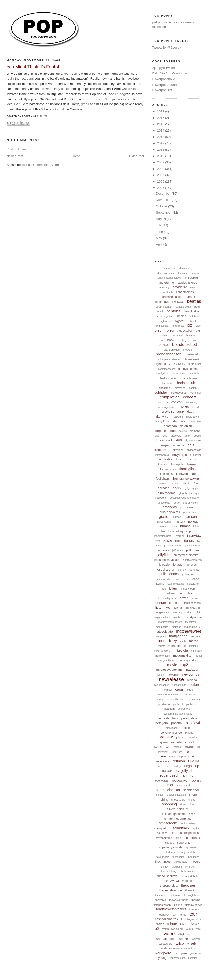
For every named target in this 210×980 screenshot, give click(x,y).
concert (189, 397)
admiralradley (185, 268)
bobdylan (163, 335)
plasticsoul (172, 728)
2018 (161, 111)
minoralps (196, 651)
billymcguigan (162, 326)
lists (158, 608)
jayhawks (163, 550)
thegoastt (177, 867)
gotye (177, 503)
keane (195, 579)
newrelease (171, 679)
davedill (178, 417)
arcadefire (180, 287)
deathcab (170, 426)
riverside (167, 771)
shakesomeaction (176, 795)
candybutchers (188, 369)
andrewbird (191, 278)
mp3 (184, 665)
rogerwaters (161, 781)
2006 (161, 181)
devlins (183, 431)
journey (182, 570)
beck (197, 307)
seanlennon (192, 790)
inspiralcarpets (163, 536)
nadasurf (193, 670)
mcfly (183, 641)
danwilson (163, 416)
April (160, 244)
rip (197, 766)
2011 (161, 150)
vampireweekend (172, 929)
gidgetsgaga (191, 488)
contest (177, 402)
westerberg (166, 944)
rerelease (163, 761)
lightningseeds (192, 603)
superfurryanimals (171, 847)
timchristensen (162, 905)
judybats (194, 570)
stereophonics (189, 833)
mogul (198, 656)
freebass (174, 484)
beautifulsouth (183, 307)
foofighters (163, 479)
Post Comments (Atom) (42, 165)
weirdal (196, 939)
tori (175, 915)
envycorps (180, 455)
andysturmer (167, 283)
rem (163, 756)
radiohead (162, 747)
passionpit (195, 699)
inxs (158, 541)
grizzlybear (187, 507)
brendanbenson (169, 354)
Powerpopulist (162, 90)
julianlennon (170, 574)
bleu (170, 330)
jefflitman (192, 550)
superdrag (184, 843)
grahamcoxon (191, 503)
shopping (169, 804)
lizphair (178, 608)
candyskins (162, 374)
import (190, 531)
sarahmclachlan (168, 790)
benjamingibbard (165, 316)
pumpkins (192, 738)
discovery (176, 436)
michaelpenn (177, 646)
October (162, 206)
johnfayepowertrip (192, 560)
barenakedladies (171, 297)
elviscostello (194, 450)
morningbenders (188, 660)
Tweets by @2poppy (166, 47)
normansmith (179, 685)
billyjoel (192, 321)
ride (167, 766)
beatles (194, 301)
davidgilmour (162, 421)
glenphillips (185, 493)
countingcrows (166, 407)
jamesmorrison (193, 546)
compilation (170, 397)
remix (172, 757)
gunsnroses (190, 512)
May (159, 238)
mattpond (161, 637)
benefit (160, 312)
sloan (192, 814)
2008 (161, 169)
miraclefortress (162, 656)
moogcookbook (166, 660)
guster (164, 516)
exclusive (166, 459)
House (173, 527)
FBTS (193, 460)
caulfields (194, 374)
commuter (196, 393)
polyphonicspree (171, 733)
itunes (189, 540)
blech (159, 330)
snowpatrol (161, 828)
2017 (161, 118)
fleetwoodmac (186, 474)
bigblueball (166, 321)
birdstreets (178, 326)
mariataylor (191, 622)
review (194, 761)
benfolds (174, 311)
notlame (196, 685)
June (160, 232)
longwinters (163, 612)
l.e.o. (182, 593)
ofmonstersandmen (169, 695)
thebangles (178, 857)
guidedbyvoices (170, 512)
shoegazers (178, 800)
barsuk (190, 297)
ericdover (195, 455)
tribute (172, 924)
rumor (169, 785)
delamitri (186, 426)
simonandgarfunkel (173, 814)
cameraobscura (167, 369)
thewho (196, 900)
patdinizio (164, 704)
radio (192, 742)
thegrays (190, 867)
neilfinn (161, 675)
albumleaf (182, 273)
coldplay (161, 392)
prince (180, 737)
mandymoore (193, 617)
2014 (161, 130)
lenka (195, 598)
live (168, 607)
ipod (178, 541)
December (164, 193)
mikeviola (181, 650)
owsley (159, 699)
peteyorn (162, 723)
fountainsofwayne (186, 478)
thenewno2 (171, 881)
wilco (180, 943)
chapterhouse (189, 378)
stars (174, 833)
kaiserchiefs (180, 579)
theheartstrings (169, 871)
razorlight (163, 752)
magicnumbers (162, 617)
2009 (161, 162)
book (171, 340)
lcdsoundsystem (167, 598)
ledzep (184, 598)
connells (163, 402)
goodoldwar (164, 503)
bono (161, 340)
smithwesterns (189, 824)
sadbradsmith (184, 785)
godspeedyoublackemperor (185, 498)
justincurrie (189, 574)
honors (162, 526)
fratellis (162, 484)
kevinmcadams (176, 584)
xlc (176, 953)
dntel (188, 436)
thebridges (193, 857)
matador (176, 627)
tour (193, 914)
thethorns (175, 895)
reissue (191, 751)
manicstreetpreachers (170, 622)
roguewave (180, 780)
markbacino (162, 627)
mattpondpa (178, 636)
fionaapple (177, 464)
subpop (169, 843)
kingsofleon (188, 589)
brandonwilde (172, 350)
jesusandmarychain (166, 560)
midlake (193, 646)
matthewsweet (188, 631)
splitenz (197, 828)
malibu (177, 617)
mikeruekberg (162, 651)
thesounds (161, 895)
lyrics (189, 613)
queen (164, 742)
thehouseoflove (167, 876)
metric (193, 641)
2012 (161, 143)
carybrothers (179, 374)
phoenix (177, 723)
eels (191, 445)
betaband (195, 316)
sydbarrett (191, 848)
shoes (192, 800)
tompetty (194, 909)
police (186, 728)
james (158, 546)
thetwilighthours (192, 895)
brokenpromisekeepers (169, 359)
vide (199, 929)
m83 (197, 612)
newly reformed (97, 99)
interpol (179, 536)
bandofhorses (185, 292)
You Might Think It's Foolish (34, 67)
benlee (182, 316)
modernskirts (182, 655)
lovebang (178, 613)
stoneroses (192, 838)
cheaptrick (165, 388)
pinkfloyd (193, 723)
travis (160, 924)
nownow (167, 690)
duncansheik (164, 440)
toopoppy (164, 915)
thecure (196, 862)
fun (196, 484)
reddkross (177, 752)
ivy (199, 541)
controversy (191, 402)
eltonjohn (178, 450)
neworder (173, 675)
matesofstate (164, 631)
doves (197, 436)
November (164, 200)
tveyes (195, 924)
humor (185, 526)
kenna (160, 584)
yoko (184, 953)
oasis (179, 689)
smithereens (168, 823)
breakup (188, 350)
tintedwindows (194, 905)
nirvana (192, 680)
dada (191, 412)
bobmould (177, 335)
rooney (196, 780)
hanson (177, 517)
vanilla (189, 929)
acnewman (169, 268)
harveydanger (165, 522)
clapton (193, 388)
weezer (184, 939)
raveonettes (193, 747)
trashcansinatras (166, 919)
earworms (178, 445)
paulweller (192, 704)
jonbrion (192, 565)
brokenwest (192, 359)
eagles (165, 445)
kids (163, 589)
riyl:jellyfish (185, 771)
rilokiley (176, 766)
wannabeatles (166, 939)
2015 (161, 124)
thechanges (163, 862)
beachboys (162, 302)
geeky (177, 488)
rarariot (178, 747)
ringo (188, 766)
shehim (194, 795)
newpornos (191, 674)
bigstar (180, 321)
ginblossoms (166, 493)
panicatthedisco (176, 699)
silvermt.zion (187, 804)
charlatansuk (185, 383)
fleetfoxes (166, 474)
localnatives (193, 608)
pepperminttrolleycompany (178, 714)
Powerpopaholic (163, 79)
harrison (191, 517)
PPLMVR (190, 733)
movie (172, 665)
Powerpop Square (165, 85)
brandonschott (184, 344)
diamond (195, 431)
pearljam (169, 709)
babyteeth (167, 292)
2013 (161, 137)
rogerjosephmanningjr (178, 775)
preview (166, 737)
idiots (196, 527)
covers (183, 407)
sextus (160, 795)
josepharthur (166, 569)
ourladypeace (190, 695)
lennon (160, 602)
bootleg (182, 340)
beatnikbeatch (164, 307)
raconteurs (179, 742)
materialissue (192, 627)
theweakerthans (179, 900)
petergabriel (190, 718)
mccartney (167, 641)
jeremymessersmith (186, 555)
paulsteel (178, 704)
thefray (165, 867)
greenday (170, 507)
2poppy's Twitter (163, 68)
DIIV (165, 436)
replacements (187, 757)
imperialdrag (175, 531)
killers (173, 588)
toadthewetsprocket (171, 909)
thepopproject (169, 886)
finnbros (163, 464)
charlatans (166, 383)
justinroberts (163, 579)
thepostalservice (170, 890)
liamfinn (175, 603)
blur (198, 330)
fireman (192, 464)
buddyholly (179, 364)
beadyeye (178, 302)
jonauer (178, 564)
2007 (161, 175)
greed (85, 104)
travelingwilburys (191, 919)
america (195, 273)
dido (157, 436)
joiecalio (164, 565)
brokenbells (192, 354)
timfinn (178, 905)
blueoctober (185, 331)
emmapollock (162, 455)
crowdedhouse (173, 411)
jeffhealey (178, 551)
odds (190, 690)
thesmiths (191, 890)
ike (163, 531)
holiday (193, 522)
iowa (168, 540)
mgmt (161, 646)
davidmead (180, 421)
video (169, 934)
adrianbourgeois (165, 273)
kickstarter (193, 584)
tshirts (184, 924)
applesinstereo (188, 283)
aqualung (164, 287)
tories (183, 915)
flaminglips (188, 469)
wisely (192, 943)
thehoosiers (188, 871)
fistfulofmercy (168, 469)
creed (195, 407)
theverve (161, 900)
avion (193, 287)
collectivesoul (179, 393)
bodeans (192, 335)
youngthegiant (177, 958)
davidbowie (193, 417)
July (159, 225)
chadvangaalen (168, 378)
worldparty (163, 953)
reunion (179, 761)
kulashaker (169, 593)
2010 (161, 156)
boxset (164, 345)
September (164, 213)
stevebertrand (164, 838)
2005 (161, 188)
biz (190, 325)
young (162, 958)
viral (190, 934)
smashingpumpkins (178, 819)
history (180, 522)
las (190, 593)
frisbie (187, 484)
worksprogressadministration (178, 948)
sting (178, 838)
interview (194, 536)
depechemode (166, 431)
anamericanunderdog (170, 278)
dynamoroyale (193, 440)
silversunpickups (178, 809)
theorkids (187, 881)
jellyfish (163, 555)
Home (76, 156)
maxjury (195, 636)
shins (164, 800)
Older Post (136, 156)
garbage (164, 488)
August (161, 219)
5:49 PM (42, 116)
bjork (199, 326)
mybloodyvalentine (169, 670)
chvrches (180, 388)
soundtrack (181, 828)
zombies (193, 958)
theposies (188, 885)
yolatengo (195, 953)
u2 (157, 928)
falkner (181, 459)
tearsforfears (168, 852)
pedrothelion (185, 709)
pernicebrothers (168, 718)
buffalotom (195, 364)
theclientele (181, 862)
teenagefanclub (186, 852)
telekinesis (163, 857)
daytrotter (195, 421)
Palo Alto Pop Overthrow (169, 73)
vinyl (181, 934)
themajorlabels (189, 876)
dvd (179, 440)
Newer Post (15, 156)
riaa (159, 766)
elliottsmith (162, 450)
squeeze (162, 833)
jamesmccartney (173, 546)
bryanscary (162, 364)
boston (193, 340)
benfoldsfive (192, 311)
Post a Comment (18, 149)
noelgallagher (161, 685)
